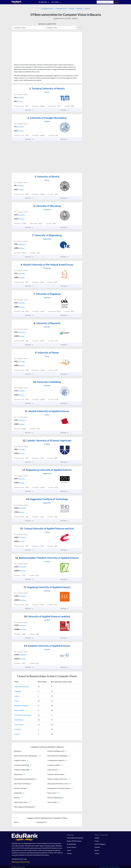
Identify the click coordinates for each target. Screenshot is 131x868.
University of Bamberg (47, 382)
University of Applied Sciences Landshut (47, 616)
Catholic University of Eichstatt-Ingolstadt (47, 440)
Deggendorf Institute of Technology (47, 499)
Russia (97, 850)
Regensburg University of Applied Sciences (47, 470)
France (97, 841)
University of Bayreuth (47, 323)
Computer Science (47, 8)
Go (79, 28)
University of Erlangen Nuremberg (47, 118)
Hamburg (18, 729)
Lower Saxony (19, 724)
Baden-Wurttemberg (22, 687)
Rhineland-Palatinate (21, 706)
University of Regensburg (47, 235)
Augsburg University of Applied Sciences (47, 587)
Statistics (29, 110)
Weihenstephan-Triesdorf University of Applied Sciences (47, 558)
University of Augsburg (47, 294)
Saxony (17, 696)
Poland (97, 838)
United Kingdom (100, 844)
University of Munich (47, 177)
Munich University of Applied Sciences (47, 411)
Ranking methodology (21, 862)
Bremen (17, 734)
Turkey (97, 853)
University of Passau (47, 353)
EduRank (75, 18)
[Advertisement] (29, 48)
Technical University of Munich (47, 88)
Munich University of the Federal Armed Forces (47, 265)
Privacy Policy (115, 867)
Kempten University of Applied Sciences (47, 646)
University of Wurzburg (47, 206)
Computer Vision (61, 8)
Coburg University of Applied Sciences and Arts (47, 528)
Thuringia (18, 691)
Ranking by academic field (47, 24)
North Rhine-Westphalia (23, 715)
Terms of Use (104, 867)
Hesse (17, 701)
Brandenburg (19, 720)
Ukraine (97, 847)
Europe (72, 8)
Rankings (65, 110)
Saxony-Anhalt (19, 710)
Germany (79, 8)
